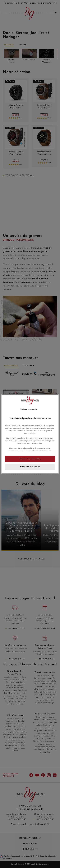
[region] (30, 434)
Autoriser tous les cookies (30, 459)
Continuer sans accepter (29, 409)
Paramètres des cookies (30, 467)
